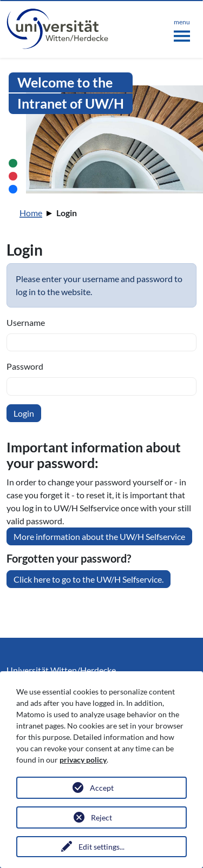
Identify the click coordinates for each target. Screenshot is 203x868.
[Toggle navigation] (182, 28)
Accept (102, 788)
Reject (101, 817)
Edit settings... (101, 847)
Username (26, 322)
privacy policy (83, 760)
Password (25, 366)
